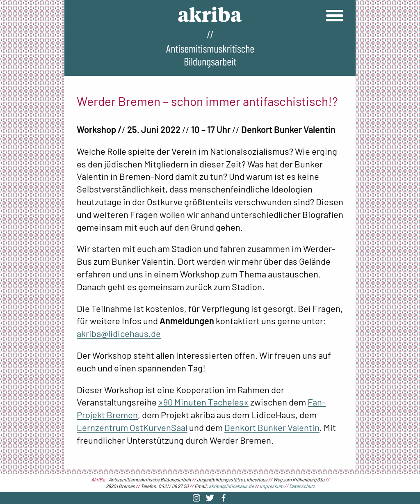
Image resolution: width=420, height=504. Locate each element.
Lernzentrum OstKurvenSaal (132, 427)
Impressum (272, 486)
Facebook (224, 498)
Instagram (196, 498)
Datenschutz (302, 486)
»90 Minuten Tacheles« (203, 402)
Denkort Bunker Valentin (272, 427)
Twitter (210, 498)
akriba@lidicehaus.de (119, 333)
